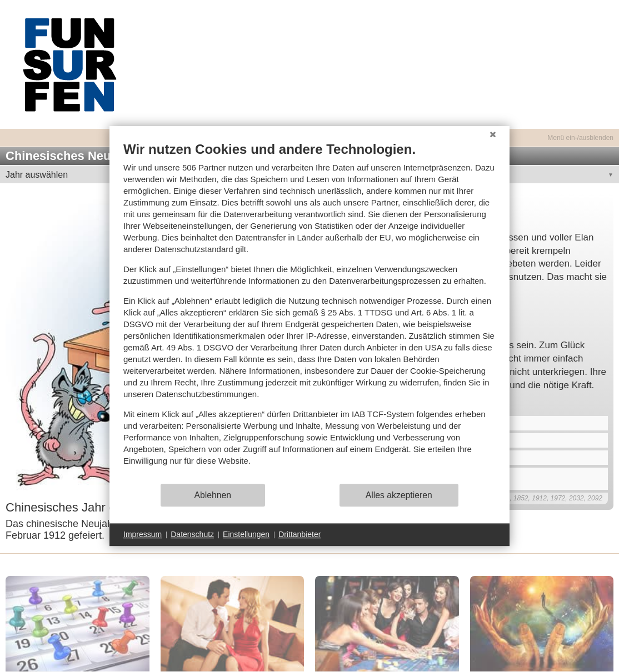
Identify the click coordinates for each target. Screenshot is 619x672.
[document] (309, 312)
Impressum (143, 534)
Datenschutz (192, 534)
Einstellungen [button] (246, 534)
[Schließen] (493, 134)
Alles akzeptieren (399, 495)
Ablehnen (213, 495)
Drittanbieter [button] (299, 534)
